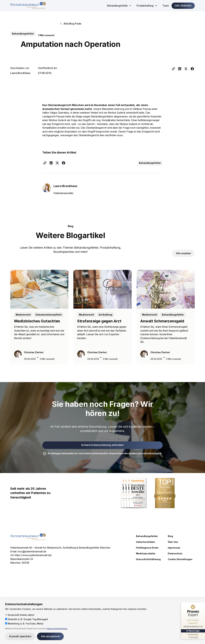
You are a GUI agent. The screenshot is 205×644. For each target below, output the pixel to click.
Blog (170, 536)
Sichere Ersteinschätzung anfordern (102, 445)
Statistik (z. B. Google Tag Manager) (27, 619)
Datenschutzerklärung (57, 629)
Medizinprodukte (146, 554)
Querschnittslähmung (148, 559)
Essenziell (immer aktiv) (20, 615)
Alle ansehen (183, 253)
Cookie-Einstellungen (180, 559)
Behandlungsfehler (147, 536)
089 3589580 (183, 6)
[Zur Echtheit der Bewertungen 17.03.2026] (193, 636)
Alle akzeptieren (50, 636)
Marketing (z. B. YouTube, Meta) (24, 624)
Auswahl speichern (20, 636)
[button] (119, 6)
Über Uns (173, 542)
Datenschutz (175, 554)
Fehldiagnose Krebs (147, 548)
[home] (28, 6)
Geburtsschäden (146, 542)
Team (166, 6)
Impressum (174, 548)
